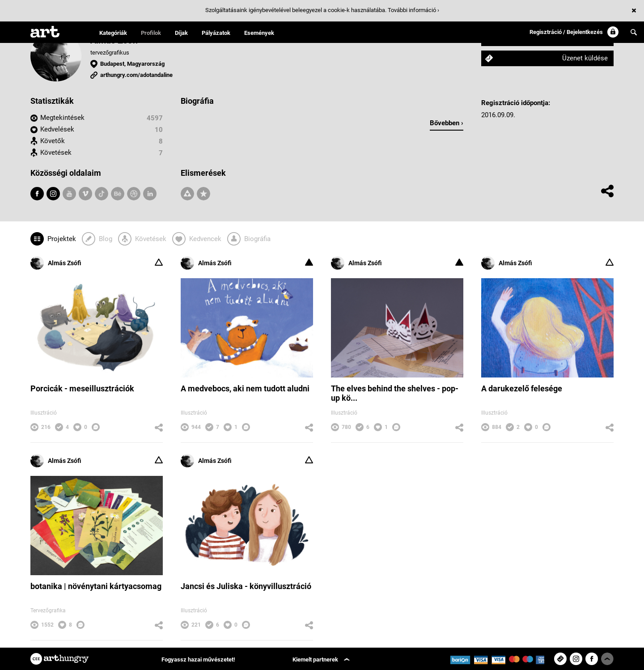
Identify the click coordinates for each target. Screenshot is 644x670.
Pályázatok (216, 33)
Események (259, 33)
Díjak (181, 33)
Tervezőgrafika (48, 611)
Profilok (151, 33)
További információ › (413, 10)
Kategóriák (113, 33)
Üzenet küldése (585, 58)
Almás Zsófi (56, 263)
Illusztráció (44, 413)
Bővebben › (447, 123)
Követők (53, 141)
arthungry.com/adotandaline (136, 75)
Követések (56, 153)
